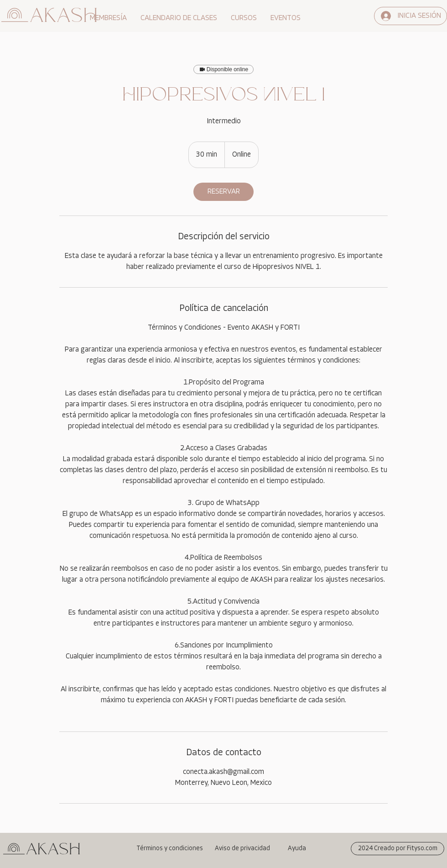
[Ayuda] (296, 849)
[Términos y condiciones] (169, 849)
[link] (223, 192)
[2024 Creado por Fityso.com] (398, 849)
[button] (108, 18)
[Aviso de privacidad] (242, 849)
